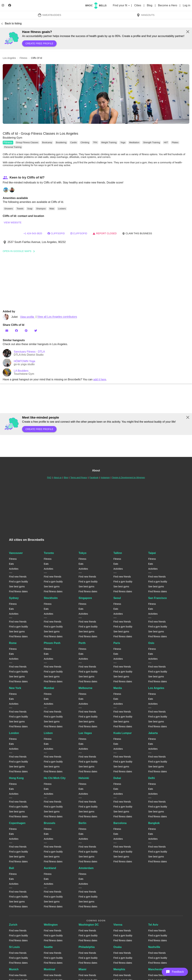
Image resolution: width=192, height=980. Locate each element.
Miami (82, 969)
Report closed (105, 233)
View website (13, 222)
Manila (118, 688)
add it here (100, 379)
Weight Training (109, 142)
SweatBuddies (49, 15)
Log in (187, 5)
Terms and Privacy (79, 478)
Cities (138, 5)
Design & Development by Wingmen (129, 478)
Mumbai (49, 688)
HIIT (166, 142)
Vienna (118, 925)
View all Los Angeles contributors (57, 317)
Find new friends (18, 577)
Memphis (119, 969)
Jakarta (153, 733)
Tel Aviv (153, 925)
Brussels (50, 823)
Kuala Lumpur (123, 733)
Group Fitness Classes (27, 142)
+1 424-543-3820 (33, 233)
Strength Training (151, 142)
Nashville (154, 947)
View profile (27, 317)
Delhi (151, 778)
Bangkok (154, 823)
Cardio (74, 142)
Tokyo (83, 553)
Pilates (175, 142)
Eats (11, 564)
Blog (150, 5)
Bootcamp (47, 142)
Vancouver (16, 553)
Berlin (82, 823)
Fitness (8, 142)
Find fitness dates (18, 591)
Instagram (105, 478)
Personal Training (13, 147)
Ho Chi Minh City (55, 778)
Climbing (85, 142)
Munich (14, 969)
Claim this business (137, 233)
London (14, 733)
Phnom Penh (52, 643)
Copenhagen (17, 823)
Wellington (51, 925)
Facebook (94, 478)
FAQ (49, 478)
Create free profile (39, 43)
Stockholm (51, 598)
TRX (95, 142)
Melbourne (86, 688)
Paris (117, 643)
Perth (82, 643)
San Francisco (157, 598)
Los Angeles (156, 688)
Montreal (50, 969)
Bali (11, 868)
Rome (13, 643)
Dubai (117, 778)
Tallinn (118, 553)
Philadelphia (87, 947)
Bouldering (61, 142)
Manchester (156, 969)
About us (58, 478)
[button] (96, 94)
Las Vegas (85, 733)
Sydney (14, 598)
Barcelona (120, 823)
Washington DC (89, 925)
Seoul (117, 598)
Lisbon (48, 733)
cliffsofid (56, 233)
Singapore (85, 598)
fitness (24, 58)
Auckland (50, 868)
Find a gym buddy (18, 582)
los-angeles (9, 58)
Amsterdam (86, 868)
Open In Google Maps (20, 251)
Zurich (13, 925)
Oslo (151, 643)
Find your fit (122, 5)
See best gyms (17, 586)
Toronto (49, 553)
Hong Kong (16, 778)
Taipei (152, 553)
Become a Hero (168, 5)
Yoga (123, 142)
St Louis (14, 947)
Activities (14, 569)
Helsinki (84, 778)
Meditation (134, 142)
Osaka (117, 947)
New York (15, 688)
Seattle (48, 947)
